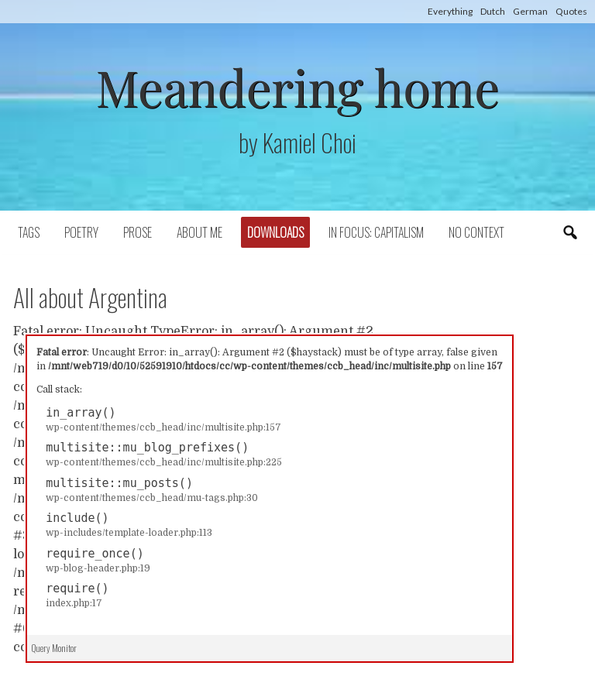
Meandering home (297, 86)
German (530, 11)
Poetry (81, 232)
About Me (199, 232)
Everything (450, 11)
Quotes (571, 11)
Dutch (493, 11)
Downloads (275, 232)
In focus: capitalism (376, 232)
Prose (138, 232)
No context (476, 232)
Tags (29, 232)
